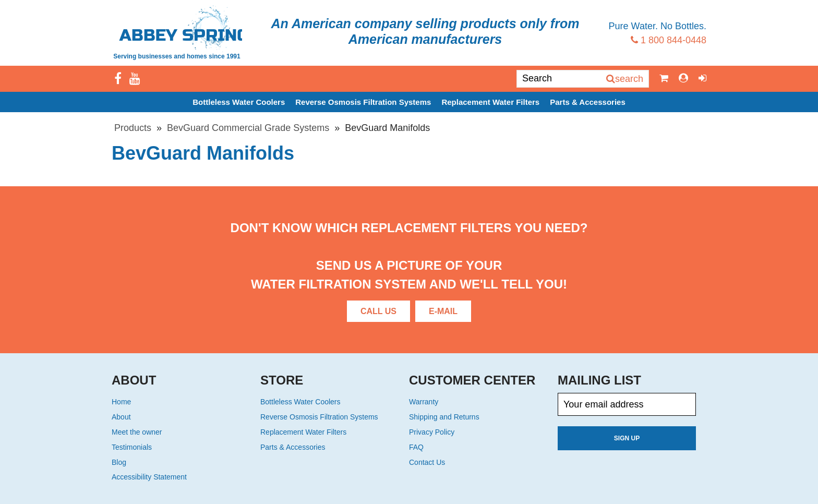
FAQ (416, 447)
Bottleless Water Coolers (239, 102)
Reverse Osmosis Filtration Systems (363, 102)
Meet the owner (137, 432)
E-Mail (443, 311)
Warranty (424, 402)
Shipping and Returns (444, 417)
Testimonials (132, 447)
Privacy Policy (432, 432)
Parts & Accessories (588, 102)
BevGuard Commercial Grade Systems (248, 128)
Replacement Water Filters (490, 102)
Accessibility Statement (149, 477)
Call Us (378, 311)
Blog (119, 462)
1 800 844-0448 (669, 40)
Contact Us (427, 462)
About (121, 417)
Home (121, 402)
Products (133, 128)
